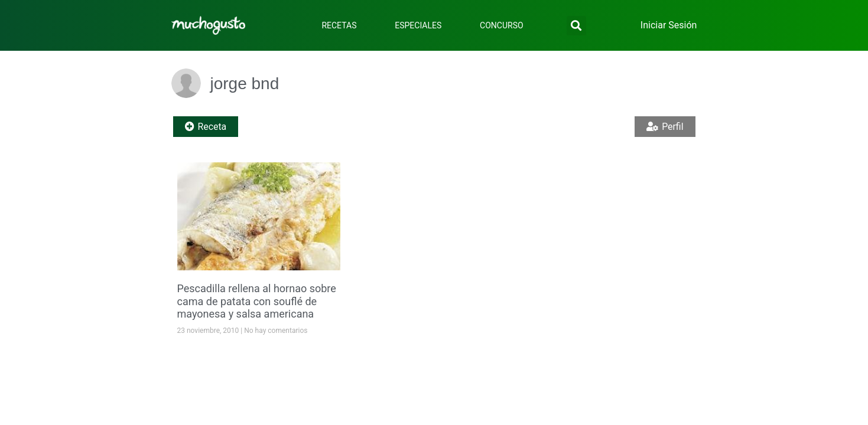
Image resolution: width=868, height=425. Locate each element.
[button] (576, 26)
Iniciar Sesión (669, 25)
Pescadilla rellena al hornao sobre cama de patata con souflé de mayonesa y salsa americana (257, 301)
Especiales (418, 25)
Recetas (339, 25)
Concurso (502, 25)
